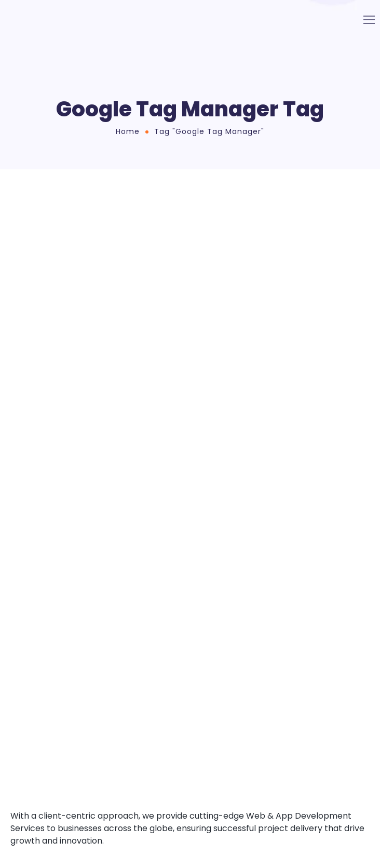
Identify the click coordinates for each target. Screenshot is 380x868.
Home (128, 131)
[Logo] (60, 19)
